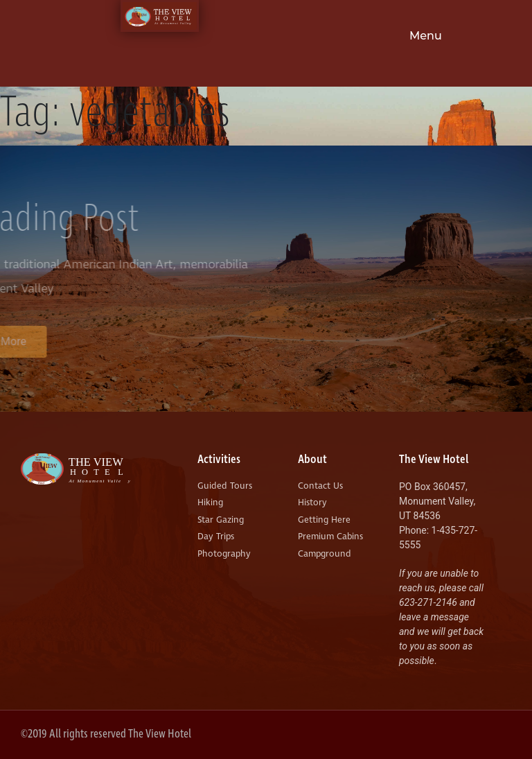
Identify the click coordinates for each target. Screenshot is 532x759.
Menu (426, 36)
